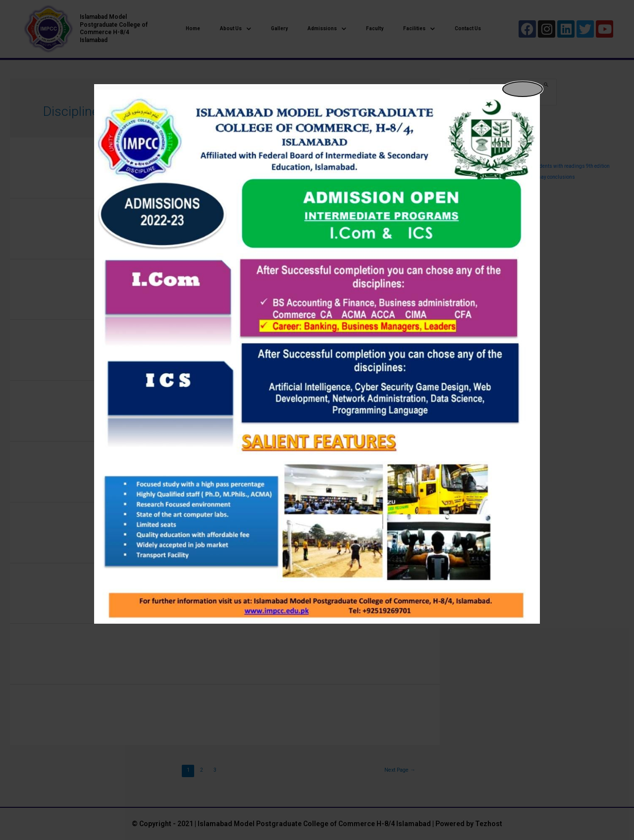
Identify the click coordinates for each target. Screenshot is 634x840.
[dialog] (317, 354)
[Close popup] (523, 89)
